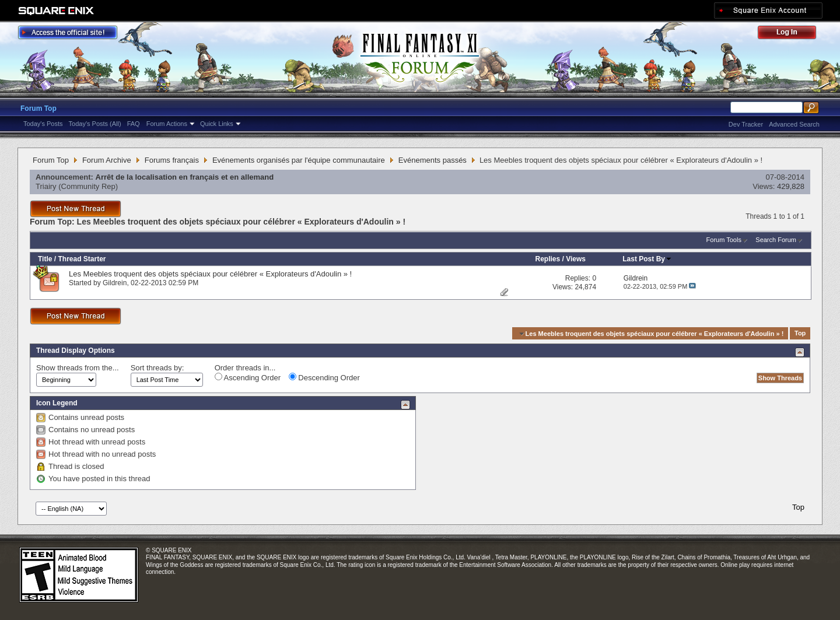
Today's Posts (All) (95, 124)
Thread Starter (82, 259)
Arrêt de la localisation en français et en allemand (185, 177)
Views (576, 259)
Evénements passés (433, 160)
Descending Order (324, 377)
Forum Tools (724, 240)
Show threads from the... (78, 368)
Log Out (793, 34)
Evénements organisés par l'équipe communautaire (299, 160)
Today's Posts (43, 124)
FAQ (134, 124)
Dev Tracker (746, 124)
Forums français (172, 160)
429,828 (791, 186)
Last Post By (647, 259)
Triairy (46, 186)
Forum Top (38, 108)
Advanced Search (794, 124)
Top (800, 334)
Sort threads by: (157, 368)
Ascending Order (248, 377)
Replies (547, 259)
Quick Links (217, 124)
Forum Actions (167, 124)
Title (45, 259)
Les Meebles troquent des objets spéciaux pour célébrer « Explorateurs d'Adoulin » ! (210, 274)
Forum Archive (107, 160)
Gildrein (115, 283)
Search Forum (776, 240)
